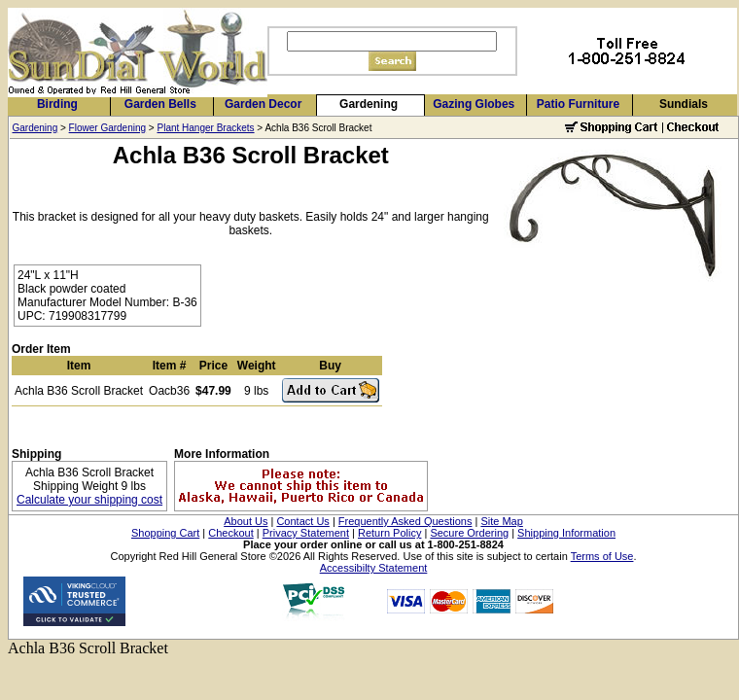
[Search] (392, 41)
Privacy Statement (306, 533)
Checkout (230, 533)
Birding (57, 104)
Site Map (501, 521)
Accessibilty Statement (374, 568)
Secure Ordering (469, 533)
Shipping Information (566, 533)
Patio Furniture (578, 104)
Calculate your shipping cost (89, 500)
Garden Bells (160, 104)
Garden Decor (263, 104)
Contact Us (302, 521)
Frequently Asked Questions (405, 521)
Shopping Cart (165, 533)
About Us (246, 521)
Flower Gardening (107, 128)
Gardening (369, 104)
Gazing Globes (474, 104)
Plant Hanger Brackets (206, 128)
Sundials (684, 104)
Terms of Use (602, 556)
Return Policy (389, 533)
